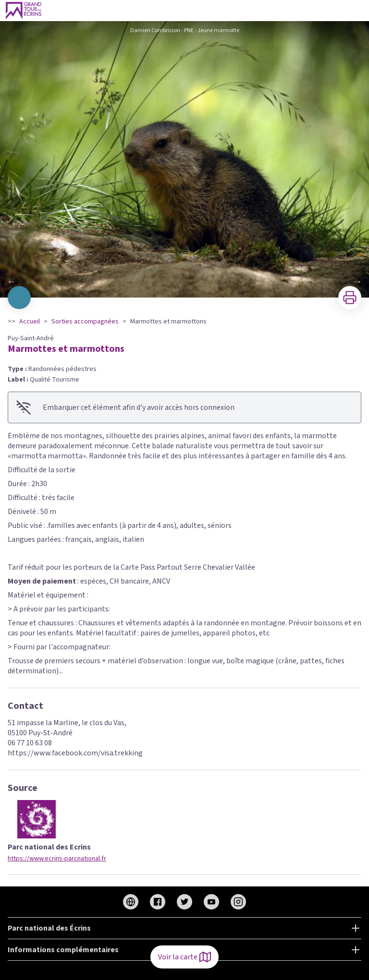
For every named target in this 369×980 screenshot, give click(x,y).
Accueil (30, 322)
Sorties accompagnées (85, 322)
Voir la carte (184, 957)
